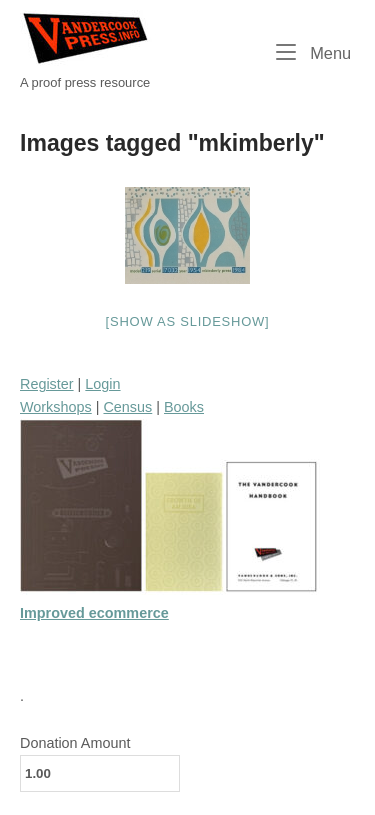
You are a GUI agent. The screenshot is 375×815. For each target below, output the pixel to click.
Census (127, 407)
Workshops (56, 407)
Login (102, 384)
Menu (314, 51)
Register (47, 384)
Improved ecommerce (94, 613)
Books (184, 407)
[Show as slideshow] (188, 321)
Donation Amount (75, 743)
